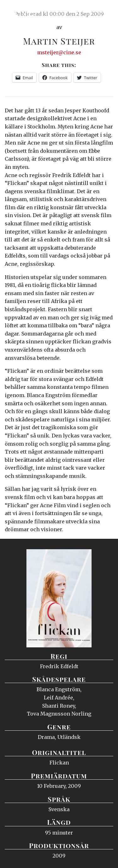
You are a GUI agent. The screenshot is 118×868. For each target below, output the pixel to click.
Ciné (20, 11)
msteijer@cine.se (59, 52)
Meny (105, 11)
